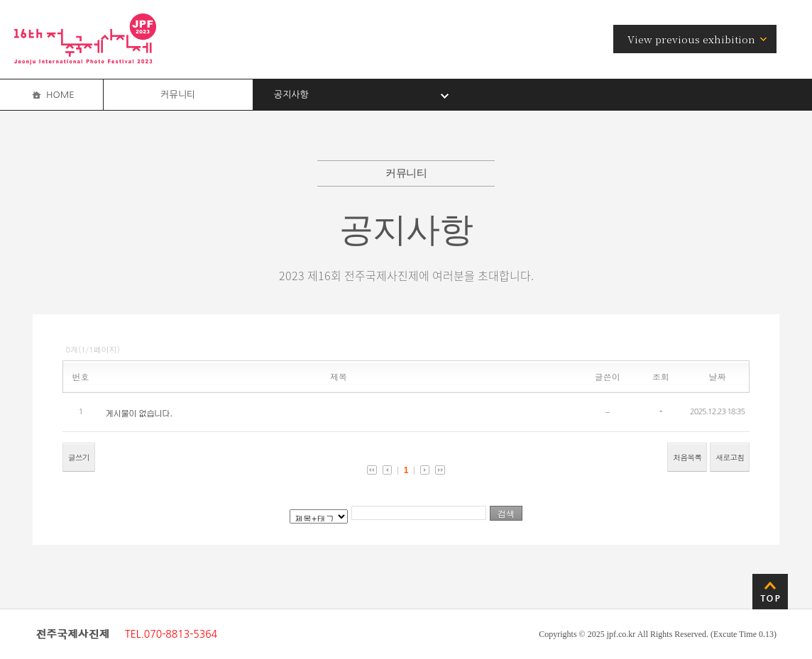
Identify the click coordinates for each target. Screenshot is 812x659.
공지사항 (291, 95)
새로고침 (730, 457)
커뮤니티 (178, 95)
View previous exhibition (691, 39)
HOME (60, 95)
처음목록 (687, 457)
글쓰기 (79, 457)
